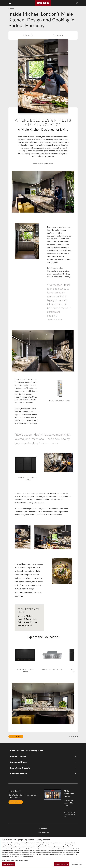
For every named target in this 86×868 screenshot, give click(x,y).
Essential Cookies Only (62, 864)
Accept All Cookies (8, 864)
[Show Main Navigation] (10, 3)
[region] (43, 852)
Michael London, (35, 137)
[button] (43, 751)
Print (29, 36)
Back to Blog (16, 737)
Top (74, 737)
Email (59, 36)
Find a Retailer (16, 802)
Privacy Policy (14, 860)
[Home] (43, 3)
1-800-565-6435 (43, 833)
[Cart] (76, 3)
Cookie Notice (23, 860)
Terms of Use (6, 860)
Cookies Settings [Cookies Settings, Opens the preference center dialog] (77, 864)
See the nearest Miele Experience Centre (70, 815)
